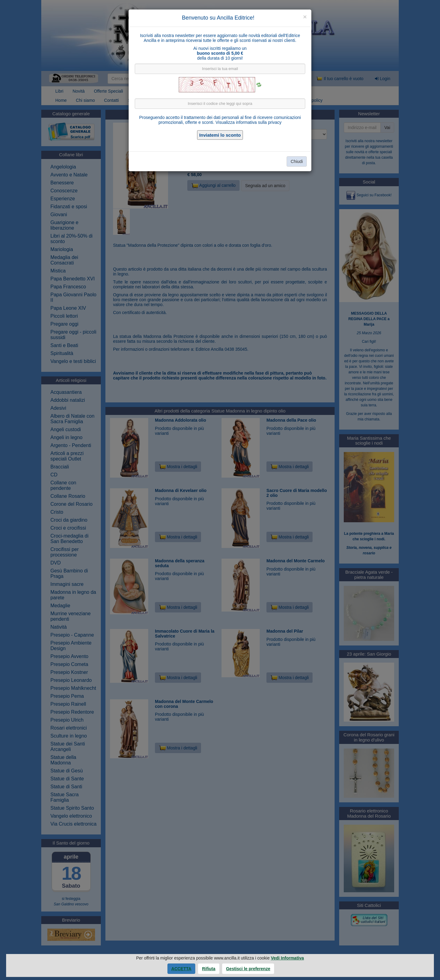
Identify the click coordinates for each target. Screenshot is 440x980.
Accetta (182, 969)
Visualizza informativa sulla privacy (248, 122)
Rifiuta (209, 969)
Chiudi (297, 161)
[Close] (305, 17)
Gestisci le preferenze (248, 969)
